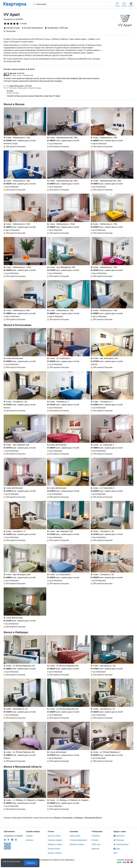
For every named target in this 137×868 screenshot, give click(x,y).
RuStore (16, 840)
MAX (116, 853)
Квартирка (16, 4)
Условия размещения (78, 840)
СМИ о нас (96, 844)
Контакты (30, 840)
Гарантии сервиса (55, 840)
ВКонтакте (120, 836)
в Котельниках (67, 818)
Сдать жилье (75, 836)
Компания (96, 836)
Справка (29, 836)
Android (9, 840)
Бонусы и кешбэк (55, 853)
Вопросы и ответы (55, 844)
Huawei (12, 840)
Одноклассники (122, 844)
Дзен (118, 849)
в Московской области (93, 818)
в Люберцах (78, 818)
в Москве (57, 818)
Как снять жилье (54, 836)
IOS (5, 840)
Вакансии (96, 849)
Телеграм (120, 840)
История (95, 840)
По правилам (8, 863)
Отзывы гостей (54, 849)
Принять (31, 863)
